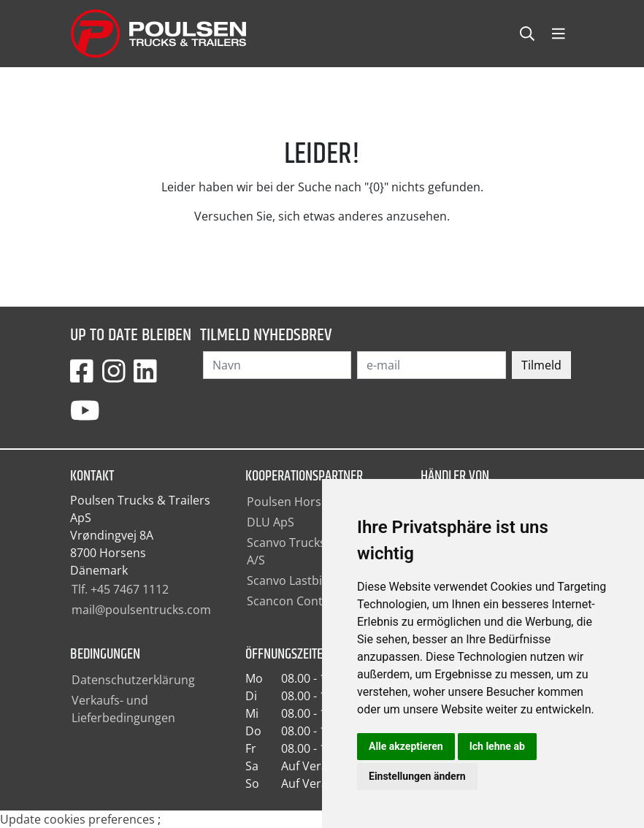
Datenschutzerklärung (133, 680)
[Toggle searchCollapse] (527, 34)
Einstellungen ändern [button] (417, 776)
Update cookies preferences (77, 819)
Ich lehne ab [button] (497, 746)
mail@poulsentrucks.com (141, 610)
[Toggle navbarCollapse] (559, 34)
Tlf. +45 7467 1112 (120, 589)
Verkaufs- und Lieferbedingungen (123, 709)
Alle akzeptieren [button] (406, 746)
